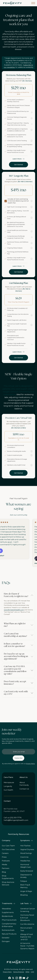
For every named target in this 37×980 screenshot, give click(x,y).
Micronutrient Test (26, 929)
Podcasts (6, 861)
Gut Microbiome (27, 924)
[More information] (32, 101)
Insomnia (24, 857)
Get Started (18, 165)
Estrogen (6, 941)
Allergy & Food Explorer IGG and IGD (26, 937)
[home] (12, 3)
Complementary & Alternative (9, 925)
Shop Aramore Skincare (8, 883)
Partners (6, 868)
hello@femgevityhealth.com (16, 820)
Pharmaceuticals (9, 920)
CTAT (32, 972)
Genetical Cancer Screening (28, 910)
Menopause (9, 782)
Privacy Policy (30, 764)
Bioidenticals (7, 916)
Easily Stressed (27, 871)
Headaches (25, 861)
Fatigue (24, 881)
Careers (5, 853)
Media (4, 865)
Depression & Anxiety (26, 876)
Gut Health (8, 790)
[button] (33, 3)
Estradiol (6, 938)
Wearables (6, 909)
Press (4, 857)
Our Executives (8, 849)
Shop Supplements (8, 877)
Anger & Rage (26, 891)
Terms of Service (19, 972)
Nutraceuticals (8, 930)
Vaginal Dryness (27, 849)
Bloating (24, 895)
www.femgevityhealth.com (14, 610)
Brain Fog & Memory (25, 886)
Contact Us (24, 789)
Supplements (8, 912)
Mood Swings (26, 853)
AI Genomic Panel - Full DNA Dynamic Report (27, 946)
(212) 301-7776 (16, 818)
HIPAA (27, 972)
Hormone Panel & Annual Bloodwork (27, 918)
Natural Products (9, 934)
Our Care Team (8, 846)
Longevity (8, 786)
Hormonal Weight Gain (26, 866)
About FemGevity (24, 784)
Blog (4, 872)
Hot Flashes (25, 846)
